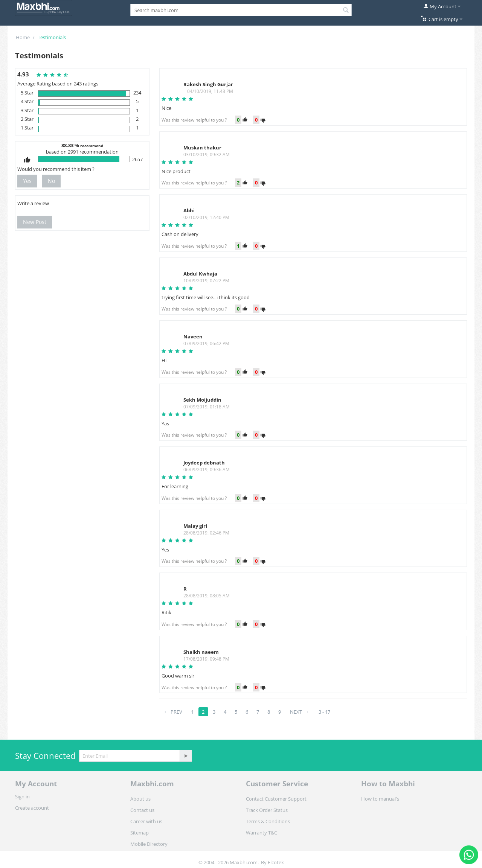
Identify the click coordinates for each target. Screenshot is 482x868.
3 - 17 (324, 712)
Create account (32, 808)
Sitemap (140, 833)
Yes (27, 181)
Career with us (146, 821)
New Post (35, 222)
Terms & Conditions (268, 821)
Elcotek (276, 862)
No (51, 181)
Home (23, 37)
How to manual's (380, 799)
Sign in (22, 796)
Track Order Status (267, 810)
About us (140, 799)
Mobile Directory (149, 844)
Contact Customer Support (276, 799)
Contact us (142, 810)
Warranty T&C (262, 833)
